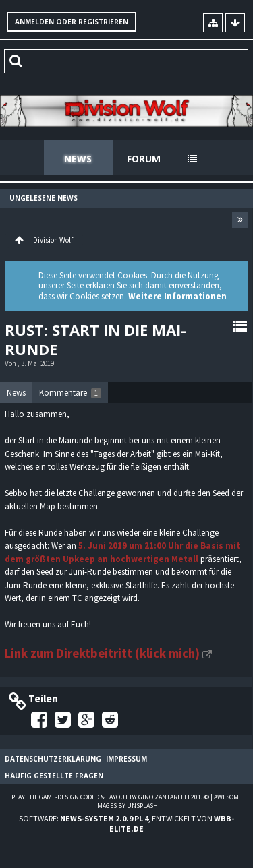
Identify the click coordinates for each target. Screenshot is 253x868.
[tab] (16, 393)
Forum (144, 159)
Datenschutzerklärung (53, 759)
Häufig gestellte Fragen (54, 776)
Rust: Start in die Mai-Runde (95, 339)
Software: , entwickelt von (126, 824)
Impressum (126, 759)
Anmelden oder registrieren (72, 22)
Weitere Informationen (177, 296)
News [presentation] (16, 393)
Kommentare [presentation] (70, 393)
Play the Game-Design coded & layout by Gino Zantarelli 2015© (110, 797)
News (78, 159)
